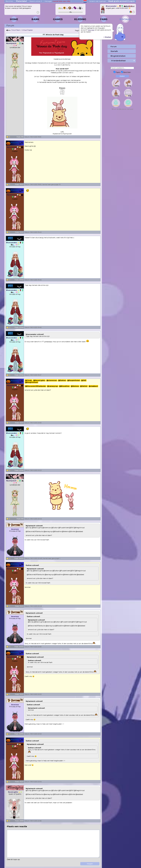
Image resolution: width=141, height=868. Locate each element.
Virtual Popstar (27, 30)
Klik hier (91, 30)
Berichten (10, 1)
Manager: (57, 1)
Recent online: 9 (36, 1)
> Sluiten (107, 37)
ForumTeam (16, 30)
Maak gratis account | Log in (122, 1)
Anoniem (15, 529)
